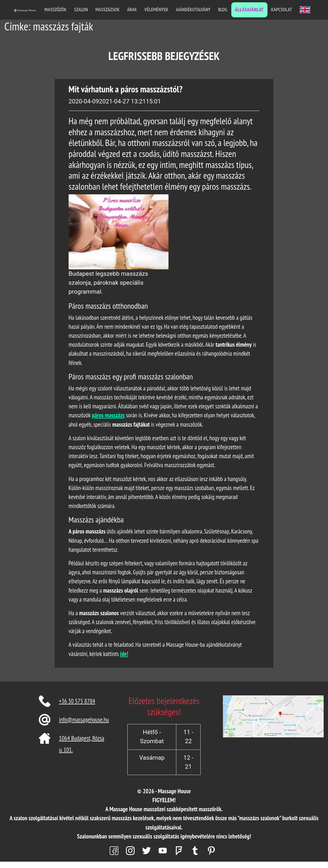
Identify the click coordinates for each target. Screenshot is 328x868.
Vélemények (156, 10)
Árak (132, 10)
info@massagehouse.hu (84, 720)
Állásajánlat (249, 10)
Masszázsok (108, 10)
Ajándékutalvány (193, 10)
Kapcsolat (282, 10)
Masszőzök (56, 10)
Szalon (81, 10)
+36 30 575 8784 (77, 701)
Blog (223, 10)
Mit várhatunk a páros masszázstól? (126, 89)
